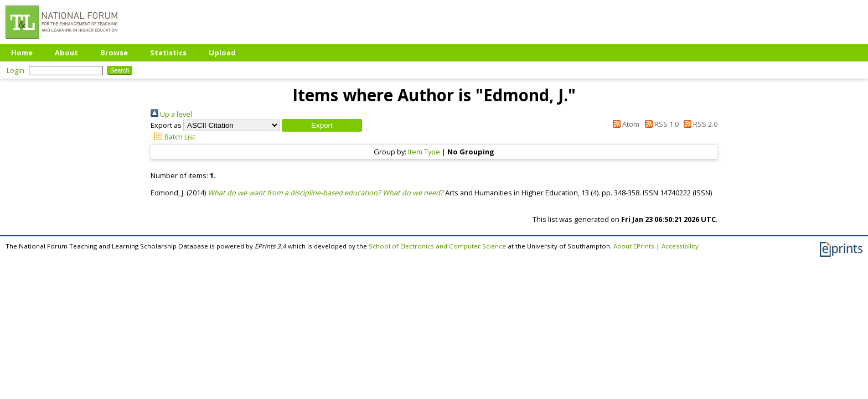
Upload (222, 53)
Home (22, 53)
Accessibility (680, 246)
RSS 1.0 (660, 124)
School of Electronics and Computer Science (437, 246)
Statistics (168, 53)
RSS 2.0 (699, 124)
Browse (114, 53)
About (66, 53)
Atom (624, 124)
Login (15, 70)
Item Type (424, 152)
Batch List (173, 137)
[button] (322, 125)
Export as (166, 125)
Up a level (171, 114)
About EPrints (634, 246)
